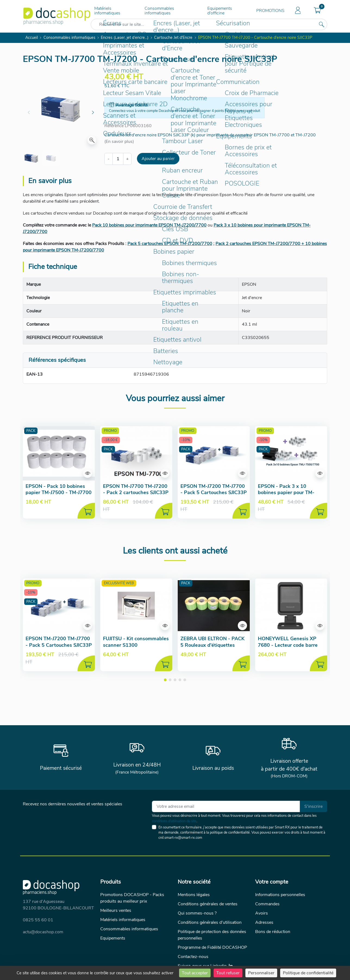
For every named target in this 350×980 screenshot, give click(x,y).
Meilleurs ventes (116, 910)
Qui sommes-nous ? (197, 913)
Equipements (113, 938)
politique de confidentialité (230, 833)
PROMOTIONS (270, 11)
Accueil (32, 37)
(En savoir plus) (119, 142)
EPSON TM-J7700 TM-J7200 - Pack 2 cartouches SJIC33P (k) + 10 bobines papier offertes (136, 496)
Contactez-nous (193, 957)
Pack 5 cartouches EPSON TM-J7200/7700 (170, 244)
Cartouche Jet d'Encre (173, 37)
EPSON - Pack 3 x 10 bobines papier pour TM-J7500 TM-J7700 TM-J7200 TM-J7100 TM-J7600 (289, 496)
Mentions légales (194, 895)
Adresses (264, 922)
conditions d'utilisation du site (174, 821)
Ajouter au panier (158, 159)
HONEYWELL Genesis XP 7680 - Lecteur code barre (288, 642)
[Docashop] (57, 16)
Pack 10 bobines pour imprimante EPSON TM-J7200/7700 (149, 225)
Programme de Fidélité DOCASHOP (212, 947)
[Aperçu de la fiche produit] (59, 453)
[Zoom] (92, 140)
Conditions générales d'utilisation (210, 922)
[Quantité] (118, 159)
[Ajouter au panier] (86, 511)
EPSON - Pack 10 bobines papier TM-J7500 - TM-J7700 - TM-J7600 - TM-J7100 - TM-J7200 (59, 496)
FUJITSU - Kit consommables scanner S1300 (136, 642)
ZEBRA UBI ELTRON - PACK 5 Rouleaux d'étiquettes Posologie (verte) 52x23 (212, 645)
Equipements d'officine (220, 11)
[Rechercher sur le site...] (321, 24)
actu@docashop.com (43, 932)
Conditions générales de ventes (208, 904)
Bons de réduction (273, 932)
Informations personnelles (280, 895)
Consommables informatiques (159, 11)
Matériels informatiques (107, 11)
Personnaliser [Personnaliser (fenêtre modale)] (261, 973)
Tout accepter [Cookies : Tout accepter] (195, 973)
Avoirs (262, 913)
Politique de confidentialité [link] (308, 973)
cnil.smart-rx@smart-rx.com (180, 838)
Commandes (267, 904)
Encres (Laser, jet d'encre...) (125, 37)
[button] (317, 11)
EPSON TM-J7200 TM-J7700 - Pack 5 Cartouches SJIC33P (214, 489)
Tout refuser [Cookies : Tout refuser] (228, 973)
